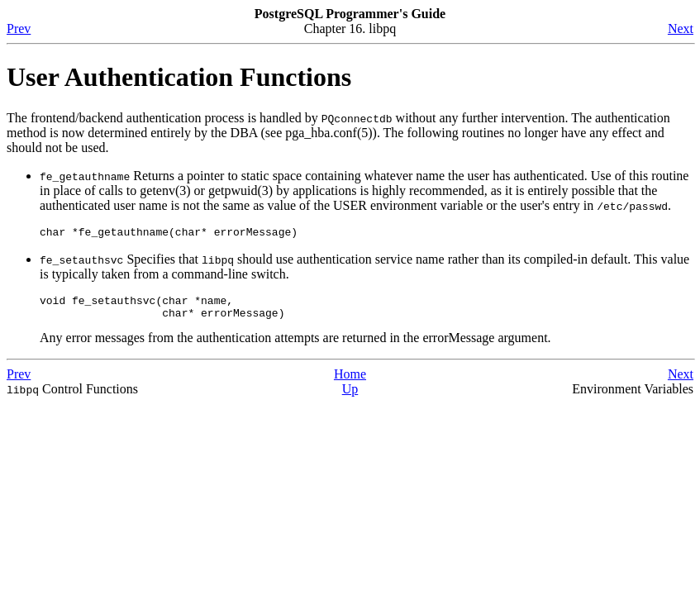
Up (350, 396)
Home (350, 381)
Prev (19, 29)
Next (681, 29)
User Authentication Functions (179, 77)
